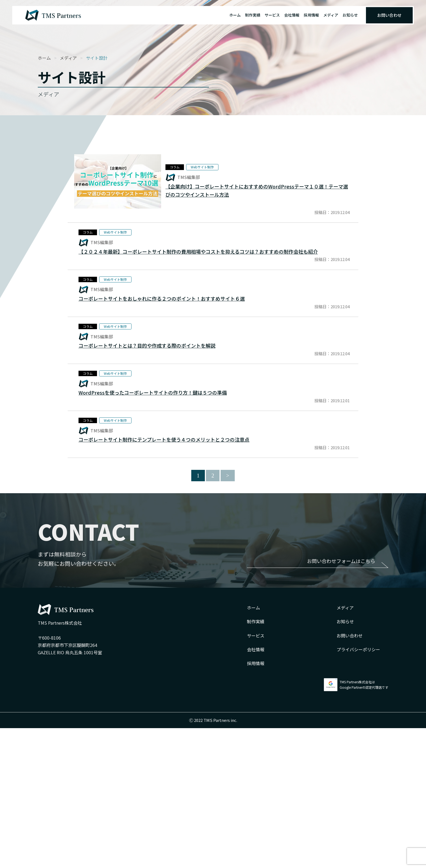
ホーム (235, 15)
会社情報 (292, 15)
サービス (272, 15)
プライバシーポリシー (358, 789)
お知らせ (350, 15)
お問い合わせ (389, 15)
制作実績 (253, 15)
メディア (331, 15)
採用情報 (311, 15)
